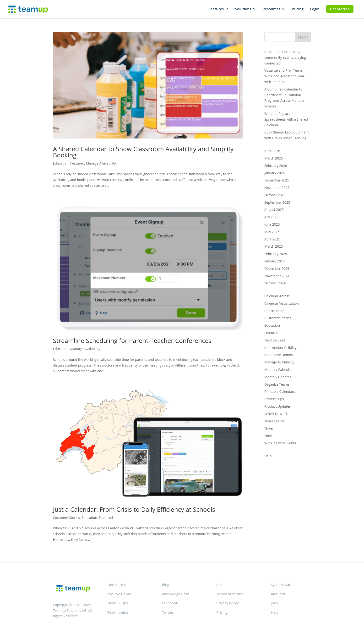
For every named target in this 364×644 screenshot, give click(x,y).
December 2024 (277, 269)
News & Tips (118, 603)
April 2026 (272, 151)
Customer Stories (67, 518)
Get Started (340, 9)
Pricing (297, 9)
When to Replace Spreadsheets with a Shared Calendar (286, 119)
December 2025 (277, 180)
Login (315, 9)
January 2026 (274, 173)
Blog (166, 585)
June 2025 (272, 224)
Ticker (269, 428)
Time (268, 436)
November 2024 (277, 276)
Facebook (170, 603)
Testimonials (118, 612)
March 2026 (274, 158)
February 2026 (276, 166)
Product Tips (274, 399)
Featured (77, 163)
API (219, 585)
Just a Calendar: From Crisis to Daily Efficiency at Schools (134, 509)
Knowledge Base (175, 594)
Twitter (168, 612)
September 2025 (277, 202)
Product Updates (277, 406)
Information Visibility (280, 348)
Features (216, 9)
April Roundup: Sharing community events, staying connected (285, 57)
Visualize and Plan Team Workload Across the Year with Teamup (284, 76)
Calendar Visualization (282, 303)
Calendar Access (277, 296)
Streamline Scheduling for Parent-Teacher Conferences (132, 341)
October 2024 (275, 283)
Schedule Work (276, 414)
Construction (274, 311)
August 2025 (274, 210)
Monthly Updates (278, 377)
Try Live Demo (119, 594)
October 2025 (275, 195)
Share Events (274, 421)
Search (303, 37)
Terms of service (230, 594)
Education (61, 163)
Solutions (243, 9)
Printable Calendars (280, 391)
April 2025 (272, 239)
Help (268, 456)
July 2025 (271, 217)
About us (278, 594)
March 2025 (274, 246)
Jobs (274, 603)
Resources (272, 9)
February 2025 (276, 254)
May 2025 (272, 232)
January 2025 (274, 261)
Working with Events (280, 443)
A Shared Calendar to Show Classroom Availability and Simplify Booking (143, 152)
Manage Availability (101, 163)
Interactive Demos (279, 355)
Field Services (275, 340)
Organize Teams (277, 384)
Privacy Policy (228, 603)
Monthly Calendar (278, 370)
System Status (283, 585)
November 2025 (277, 188)
